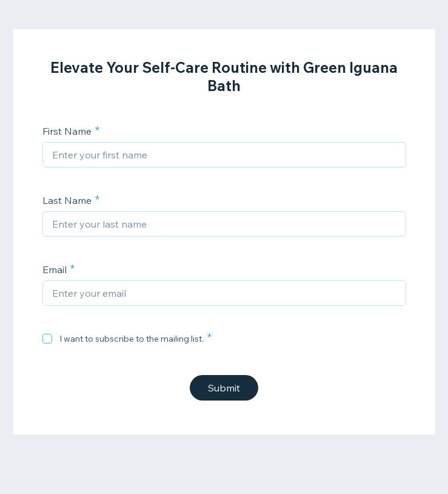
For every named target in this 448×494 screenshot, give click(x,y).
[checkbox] (47, 339)
